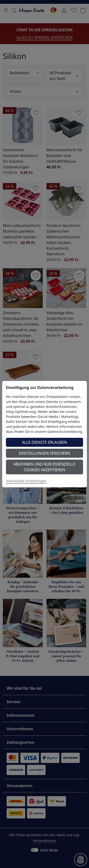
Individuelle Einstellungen (26, 481)
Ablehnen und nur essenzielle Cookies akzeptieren (44, 467)
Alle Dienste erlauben (45, 442)
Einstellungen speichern (44, 453)
